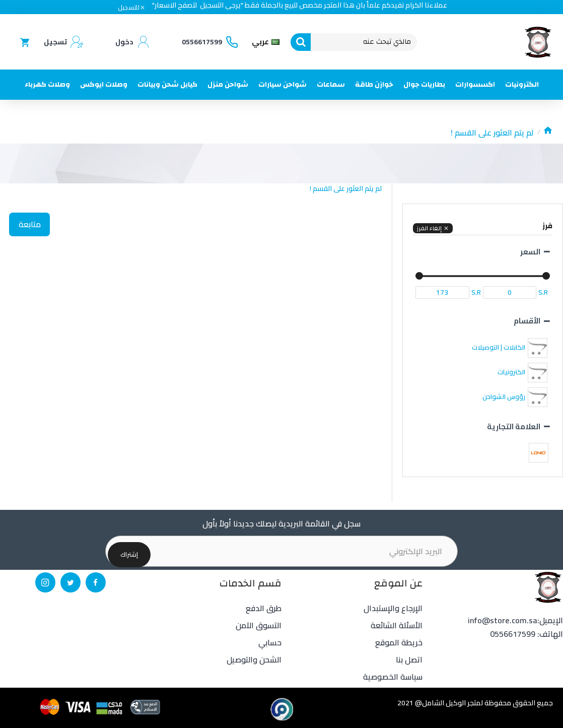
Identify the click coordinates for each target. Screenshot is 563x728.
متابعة (31, 226)
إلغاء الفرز (429, 228)
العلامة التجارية (514, 426)
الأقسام (527, 321)
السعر (530, 252)
